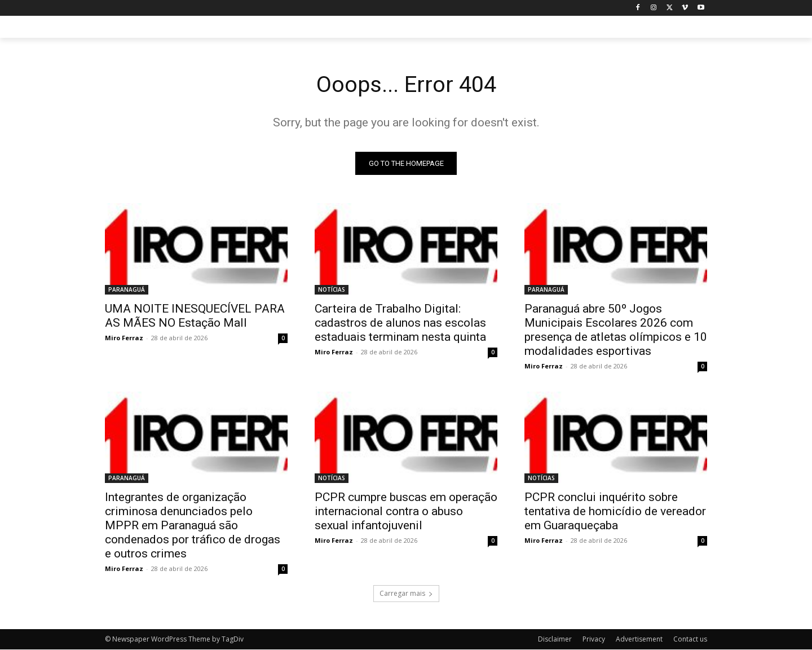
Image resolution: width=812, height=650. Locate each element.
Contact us (690, 640)
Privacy (594, 640)
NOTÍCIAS (332, 290)
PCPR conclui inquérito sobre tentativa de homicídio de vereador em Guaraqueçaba (615, 512)
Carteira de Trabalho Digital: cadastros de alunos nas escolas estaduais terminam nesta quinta (400, 323)
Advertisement (639, 640)
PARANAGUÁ (127, 290)
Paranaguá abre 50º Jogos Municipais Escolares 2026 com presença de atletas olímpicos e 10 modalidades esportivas (616, 330)
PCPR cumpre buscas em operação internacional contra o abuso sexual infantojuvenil (406, 512)
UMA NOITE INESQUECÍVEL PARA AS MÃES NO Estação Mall (195, 316)
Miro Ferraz (124, 338)
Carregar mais (406, 594)
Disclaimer (555, 640)
